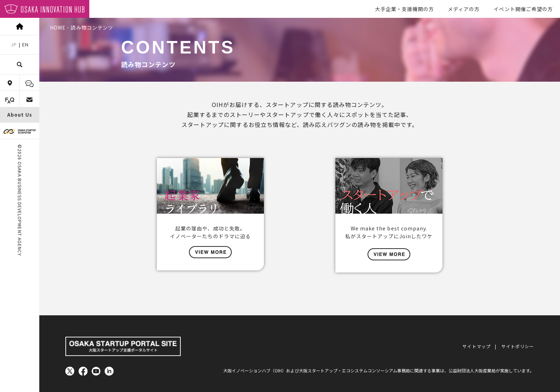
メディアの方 (464, 9)
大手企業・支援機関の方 (405, 9)
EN (25, 44)
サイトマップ (476, 344)
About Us (20, 115)
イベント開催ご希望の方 (523, 9)
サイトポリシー (518, 344)
